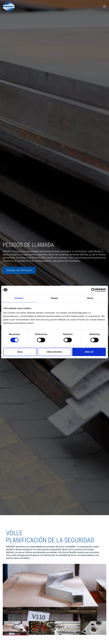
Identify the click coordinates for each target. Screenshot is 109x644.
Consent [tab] (19, 298)
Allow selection (54, 352)
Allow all (89, 352)
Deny (20, 352)
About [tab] (90, 298)
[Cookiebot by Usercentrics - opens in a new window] (93, 290)
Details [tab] (55, 298)
